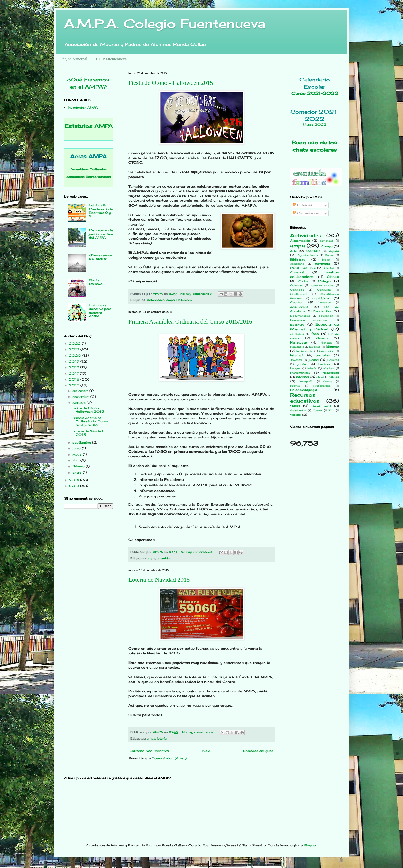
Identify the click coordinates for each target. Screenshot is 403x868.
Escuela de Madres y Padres (315, 327)
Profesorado (322, 386)
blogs (326, 260)
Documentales (300, 316)
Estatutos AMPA (89, 126)
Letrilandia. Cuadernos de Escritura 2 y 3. (101, 211)
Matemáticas (300, 373)
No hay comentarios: (197, 294)
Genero (322, 338)
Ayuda (334, 251)
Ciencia (333, 277)
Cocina (303, 281)
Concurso (324, 290)
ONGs (334, 377)
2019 (75, 361)
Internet (297, 355)
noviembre (81, 397)
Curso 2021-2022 (315, 93)
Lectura (324, 364)
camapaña (297, 264)
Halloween (184, 300)
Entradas (303, 205)
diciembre (81, 391)
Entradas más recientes (149, 751)
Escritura (297, 325)
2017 (74, 373)
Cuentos (297, 302)
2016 (75, 379)
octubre (80, 403)
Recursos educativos (305, 398)
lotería (162, 738)
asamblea (164, 558)
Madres (329, 368)
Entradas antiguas (258, 751)
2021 (75, 349)
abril (76, 460)
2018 (75, 367)
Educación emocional (309, 320)
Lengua (295, 368)
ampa (171, 300)
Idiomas (332, 347)
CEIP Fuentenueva (111, 59)
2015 (75, 385)
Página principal (74, 59)
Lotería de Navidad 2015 (159, 580)
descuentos (299, 307)
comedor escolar (322, 285)
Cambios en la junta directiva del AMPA (101, 234)
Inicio (206, 751)
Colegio (324, 281)
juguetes (333, 360)
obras (320, 377)
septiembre (82, 442)
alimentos (327, 241)
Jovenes (296, 360)
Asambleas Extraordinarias (89, 177)
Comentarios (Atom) (169, 758)
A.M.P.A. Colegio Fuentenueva (165, 24)
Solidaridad (298, 410)
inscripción (327, 351)
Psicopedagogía (304, 390)
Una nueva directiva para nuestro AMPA (100, 311)
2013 (75, 486)
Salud (295, 406)
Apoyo (327, 246)
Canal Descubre (303, 268)
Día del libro (323, 311)
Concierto (297, 290)
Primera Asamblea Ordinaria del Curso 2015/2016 (190, 321)
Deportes (324, 303)
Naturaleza (331, 373)
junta (302, 364)
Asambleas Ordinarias (89, 169)
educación (326, 316)
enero (78, 472)
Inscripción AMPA (83, 108)
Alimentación (300, 241)
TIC (331, 410)
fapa (315, 334)
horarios (315, 347)
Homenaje (297, 347)
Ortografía (306, 381)
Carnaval (297, 272)
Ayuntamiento (308, 255)
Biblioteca (298, 260)
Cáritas (329, 268)
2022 (75, 343)
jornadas (323, 355)
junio (77, 448)
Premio (295, 386)
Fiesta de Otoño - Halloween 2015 (171, 83)
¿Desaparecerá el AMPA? (100, 257)
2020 (76, 355)
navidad (303, 377)
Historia (326, 343)
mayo (78, 454)
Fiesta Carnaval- (97, 282)
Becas (329, 255)
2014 (75, 480)
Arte (294, 251)
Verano (296, 415)
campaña (322, 264)
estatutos (297, 334)
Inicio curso (305, 351)
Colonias (296, 285)
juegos (314, 360)
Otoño (328, 381)
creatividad (321, 298)
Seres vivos (321, 406)
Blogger (310, 845)
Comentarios (306, 213)
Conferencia (299, 294)
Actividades (156, 300)
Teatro (317, 410)
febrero (79, 466)
